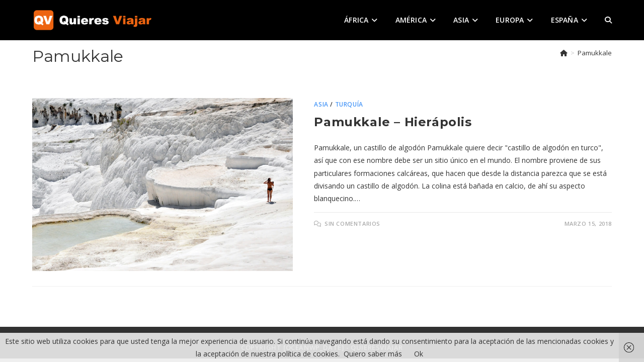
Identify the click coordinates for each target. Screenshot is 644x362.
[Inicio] (564, 53)
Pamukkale (595, 53)
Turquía (349, 104)
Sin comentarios (352, 223)
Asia (321, 104)
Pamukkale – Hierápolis (393, 122)
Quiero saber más (373, 354)
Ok (419, 354)
